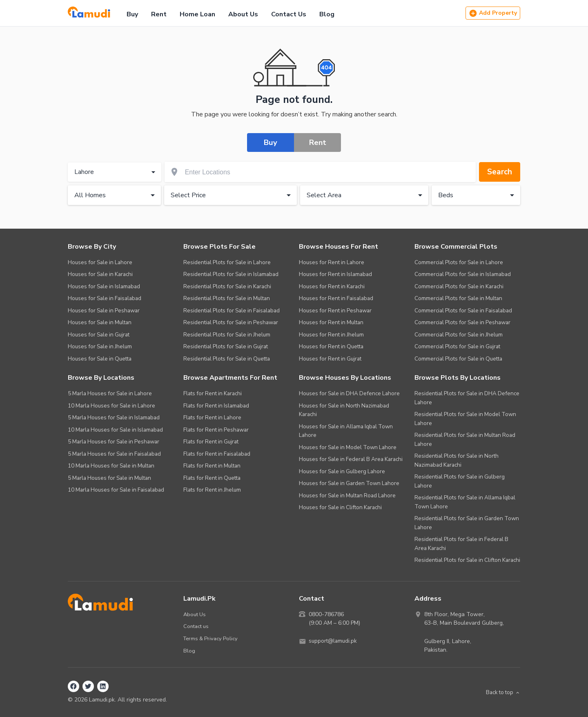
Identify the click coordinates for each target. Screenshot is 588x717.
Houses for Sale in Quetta (100, 359)
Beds (478, 196)
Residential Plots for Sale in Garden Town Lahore (467, 523)
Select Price (232, 196)
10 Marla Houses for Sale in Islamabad (115, 430)
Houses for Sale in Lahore (100, 262)
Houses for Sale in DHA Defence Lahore (349, 393)
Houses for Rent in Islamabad (335, 274)
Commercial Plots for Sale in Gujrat (457, 346)
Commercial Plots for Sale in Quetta (458, 359)
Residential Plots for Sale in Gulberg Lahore (460, 481)
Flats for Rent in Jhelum (212, 490)
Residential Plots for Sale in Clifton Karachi (467, 560)
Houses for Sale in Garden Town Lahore (349, 483)
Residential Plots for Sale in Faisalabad (232, 311)
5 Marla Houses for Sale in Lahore (110, 393)
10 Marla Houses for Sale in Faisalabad (116, 490)
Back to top (502, 692)
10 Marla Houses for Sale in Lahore (111, 406)
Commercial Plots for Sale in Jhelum (459, 335)
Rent (159, 14)
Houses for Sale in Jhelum (100, 346)
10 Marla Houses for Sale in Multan (111, 466)
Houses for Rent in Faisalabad (336, 298)
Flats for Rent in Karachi (213, 393)
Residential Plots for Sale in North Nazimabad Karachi (457, 460)
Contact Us (289, 14)
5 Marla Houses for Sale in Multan (109, 478)
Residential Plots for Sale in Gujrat (226, 346)
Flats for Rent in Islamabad (216, 406)
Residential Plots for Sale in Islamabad (231, 274)
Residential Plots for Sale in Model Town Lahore (465, 419)
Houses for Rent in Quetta (331, 346)
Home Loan (197, 14)
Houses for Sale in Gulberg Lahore (342, 471)
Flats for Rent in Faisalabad (217, 454)
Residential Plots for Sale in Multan (227, 298)
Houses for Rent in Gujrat (330, 359)
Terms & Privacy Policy (211, 638)
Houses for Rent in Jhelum (331, 335)
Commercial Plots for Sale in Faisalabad (463, 311)
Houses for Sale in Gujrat (99, 335)
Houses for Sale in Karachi (100, 274)
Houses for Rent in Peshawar (335, 311)
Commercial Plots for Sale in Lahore (459, 262)
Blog (327, 14)
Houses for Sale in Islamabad (104, 286)
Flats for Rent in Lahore (212, 418)
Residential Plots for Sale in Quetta (227, 359)
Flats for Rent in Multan (212, 466)
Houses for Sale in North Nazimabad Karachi (344, 410)
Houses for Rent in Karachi (332, 286)
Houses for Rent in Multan (331, 322)
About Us (243, 14)
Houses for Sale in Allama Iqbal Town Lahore (346, 431)
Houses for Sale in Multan (100, 322)
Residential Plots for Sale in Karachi (227, 286)
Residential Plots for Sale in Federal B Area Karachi (461, 544)
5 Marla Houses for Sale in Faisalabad (114, 454)
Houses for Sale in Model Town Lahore (348, 447)
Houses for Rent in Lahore (332, 262)
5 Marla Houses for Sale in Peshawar (114, 442)
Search (499, 172)
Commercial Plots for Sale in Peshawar (462, 322)
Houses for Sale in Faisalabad (105, 298)
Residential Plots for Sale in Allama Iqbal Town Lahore (465, 502)
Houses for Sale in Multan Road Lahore (347, 495)
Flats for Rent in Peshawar (216, 430)
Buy (132, 14)
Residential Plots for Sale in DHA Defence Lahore (467, 398)
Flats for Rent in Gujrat (211, 442)
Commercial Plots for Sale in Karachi (459, 286)
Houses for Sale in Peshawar (104, 311)
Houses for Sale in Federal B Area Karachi (351, 459)
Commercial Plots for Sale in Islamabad (463, 274)
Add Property (493, 13)
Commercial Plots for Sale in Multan (458, 298)
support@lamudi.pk (334, 641)
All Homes (116, 196)
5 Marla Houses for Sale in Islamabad (114, 418)
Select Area (366, 196)
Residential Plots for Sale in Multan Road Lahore (465, 440)
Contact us (196, 626)
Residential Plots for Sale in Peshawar (231, 322)
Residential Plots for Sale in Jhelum (227, 335)
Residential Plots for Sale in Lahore (227, 262)
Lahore (116, 172)
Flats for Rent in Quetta (212, 478)
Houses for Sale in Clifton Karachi (340, 507)
